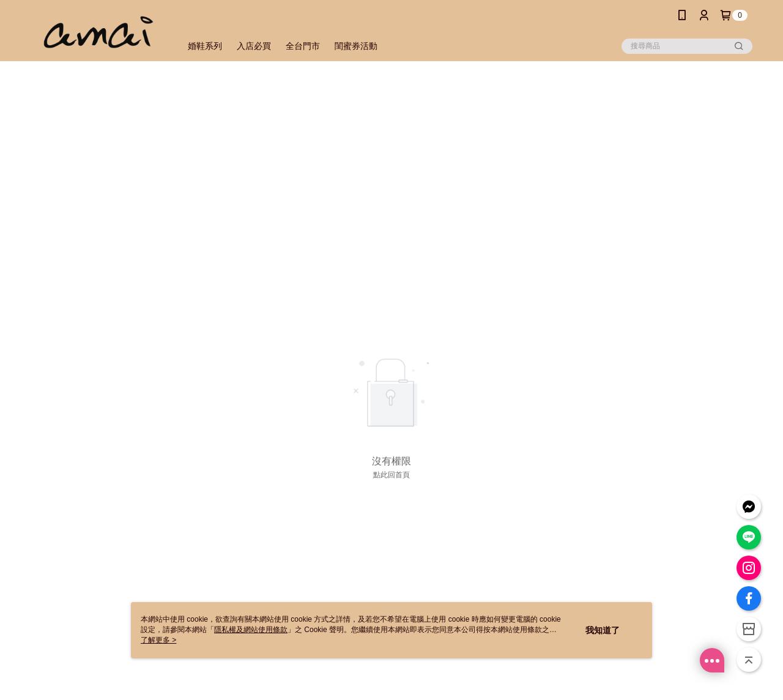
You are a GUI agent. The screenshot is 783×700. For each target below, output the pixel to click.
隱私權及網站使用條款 (251, 630)
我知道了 (603, 630)
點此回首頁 (391, 475)
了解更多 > (158, 640)
